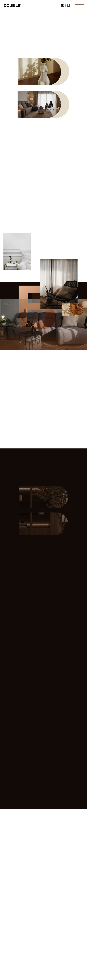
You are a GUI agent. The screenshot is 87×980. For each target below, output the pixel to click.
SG (69, 5)
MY (63, 5)
